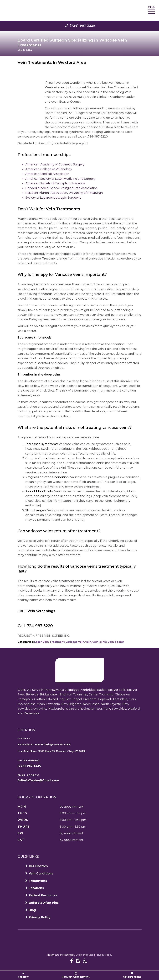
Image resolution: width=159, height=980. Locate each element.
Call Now (23, 975)
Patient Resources (43, 895)
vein (88, 642)
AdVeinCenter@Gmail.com (38, 780)
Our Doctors (38, 866)
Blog (32, 910)
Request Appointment (76, 975)
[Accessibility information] (85, 961)
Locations (36, 888)
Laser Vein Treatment (49, 642)
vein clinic (100, 642)
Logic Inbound (85, 955)
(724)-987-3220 (29, 766)
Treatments (38, 881)
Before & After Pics (44, 903)
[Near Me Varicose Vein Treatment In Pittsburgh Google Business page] (78, 961)
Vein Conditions (41, 874)
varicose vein (75, 642)
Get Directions (132, 975)
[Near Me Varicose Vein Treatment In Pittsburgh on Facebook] (72, 961)
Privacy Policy (40, 917)
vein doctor (116, 642)
